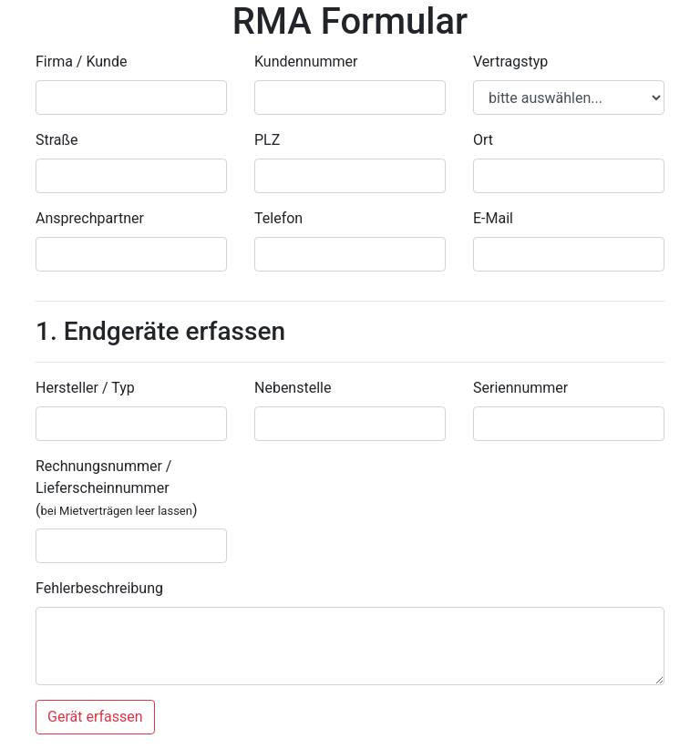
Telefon (278, 218)
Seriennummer (520, 388)
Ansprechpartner (90, 218)
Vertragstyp (510, 62)
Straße (57, 140)
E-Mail (493, 218)
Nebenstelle (293, 388)
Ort (483, 140)
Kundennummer (306, 62)
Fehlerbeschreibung (99, 588)
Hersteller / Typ (85, 388)
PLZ (267, 140)
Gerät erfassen (95, 717)
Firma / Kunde (81, 62)
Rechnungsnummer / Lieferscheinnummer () (117, 488)
